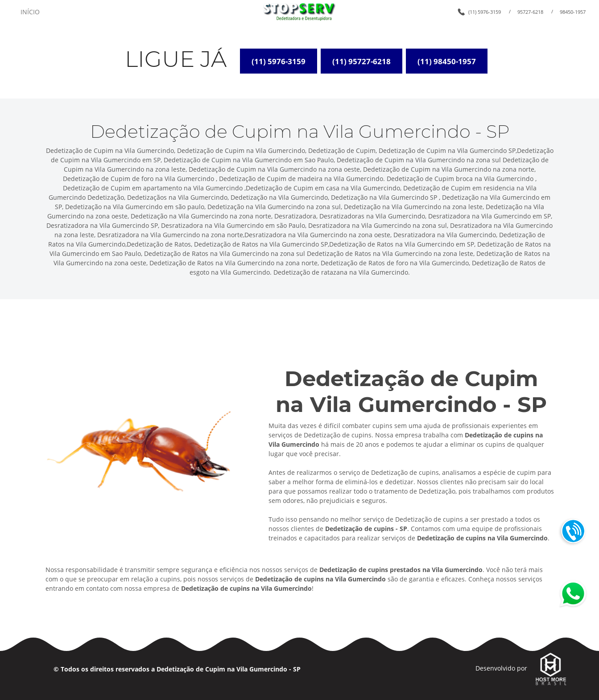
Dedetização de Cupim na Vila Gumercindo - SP (229, 669)
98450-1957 (573, 12)
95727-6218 (530, 12)
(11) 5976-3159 (485, 12)
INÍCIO (30, 12)
